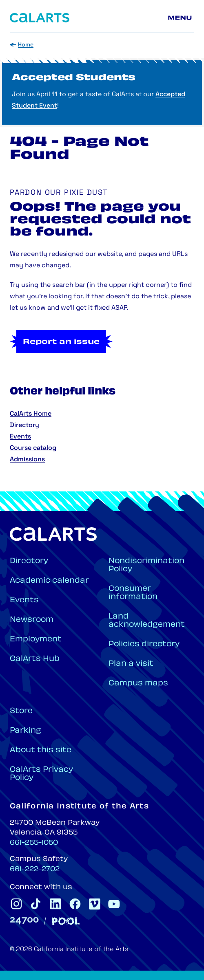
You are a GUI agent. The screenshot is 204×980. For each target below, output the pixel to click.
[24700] (24, 921)
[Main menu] (181, 18)
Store (21, 711)
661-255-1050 (34, 843)
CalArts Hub (35, 659)
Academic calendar (49, 581)
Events (20, 437)
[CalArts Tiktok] (36, 904)
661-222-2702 (35, 870)
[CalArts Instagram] (16, 904)
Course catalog (33, 448)
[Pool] (66, 921)
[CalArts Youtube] (114, 904)
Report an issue (61, 342)
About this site (41, 750)
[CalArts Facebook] (75, 904)
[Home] (40, 18)
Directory (24, 425)
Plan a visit (131, 664)
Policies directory (144, 644)
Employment (36, 640)
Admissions (27, 460)
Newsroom (32, 620)
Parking (25, 731)
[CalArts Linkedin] (55, 904)
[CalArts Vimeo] (95, 904)
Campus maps (138, 684)
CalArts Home (31, 414)
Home (26, 45)
